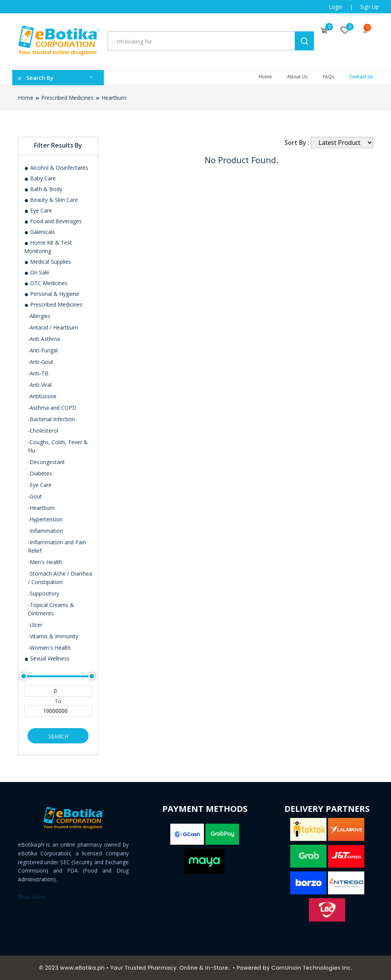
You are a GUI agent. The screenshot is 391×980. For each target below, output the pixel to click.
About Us (297, 77)
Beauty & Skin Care (51, 200)
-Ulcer (35, 625)
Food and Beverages (53, 221)
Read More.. (33, 897)
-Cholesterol (43, 431)
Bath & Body (43, 189)
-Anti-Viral (40, 385)
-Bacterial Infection (51, 419)
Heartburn (114, 98)
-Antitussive (42, 396)
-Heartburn (41, 508)
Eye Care (38, 210)
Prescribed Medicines (67, 98)
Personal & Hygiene (52, 294)
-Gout (35, 496)
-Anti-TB (38, 373)
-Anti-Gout (41, 362)
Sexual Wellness (47, 658)
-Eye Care (40, 485)
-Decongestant (46, 462)
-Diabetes (40, 473)
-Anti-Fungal (43, 350)
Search (58, 736)
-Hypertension (45, 519)
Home (265, 77)
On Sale (37, 272)
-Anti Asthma (44, 339)
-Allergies (39, 316)
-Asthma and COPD (52, 408)
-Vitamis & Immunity (53, 636)
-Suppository (44, 593)
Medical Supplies (48, 262)
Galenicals (40, 232)
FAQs (328, 77)
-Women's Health (49, 648)
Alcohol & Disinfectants (56, 168)
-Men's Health (45, 562)
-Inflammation (45, 531)
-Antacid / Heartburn (53, 327)
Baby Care (40, 178)
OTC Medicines (46, 283)
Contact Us (361, 77)
